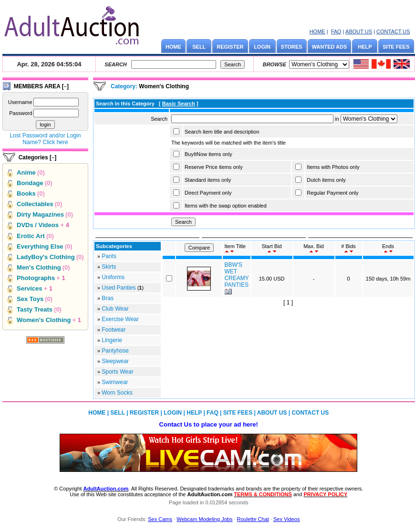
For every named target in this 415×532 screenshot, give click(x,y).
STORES (292, 47)
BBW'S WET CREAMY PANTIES (236, 275)
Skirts (109, 267)
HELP (365, 47)
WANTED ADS (330, 47)
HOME (317, 31)
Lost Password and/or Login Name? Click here (46, 139)
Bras (108, 298)
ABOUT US (359, 31)
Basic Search (179, 104)
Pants (109, 256)
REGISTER (230, 47)
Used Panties (119, 288)
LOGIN (262, 47)
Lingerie (112, 340)
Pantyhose (115, 351)
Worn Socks (117, 393)
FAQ (336, 31)
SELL (199, 47)
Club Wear (115, 309)
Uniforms (113, 277)
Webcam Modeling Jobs (204, 519)
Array (369, 119)
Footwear (114, 330)
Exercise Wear (120, 319)
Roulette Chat (253, 519)
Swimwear (115, 382)
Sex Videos (286, 519)
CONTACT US (393, 31)
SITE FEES (396, 47)
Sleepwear (115, 361)
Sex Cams (160, 519)
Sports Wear (117, 372)
